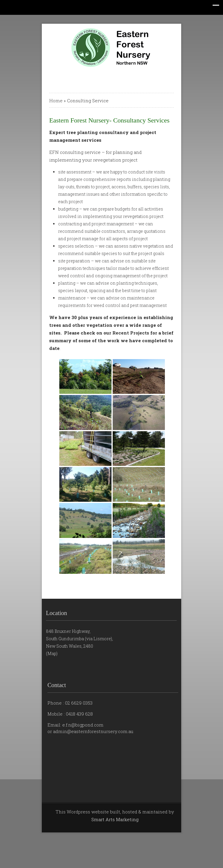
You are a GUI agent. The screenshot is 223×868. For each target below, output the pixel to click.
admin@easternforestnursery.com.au (93, 731)
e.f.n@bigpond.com (83, 725)
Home (56, 101)
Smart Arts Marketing (115, 819)
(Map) (52, 653)
